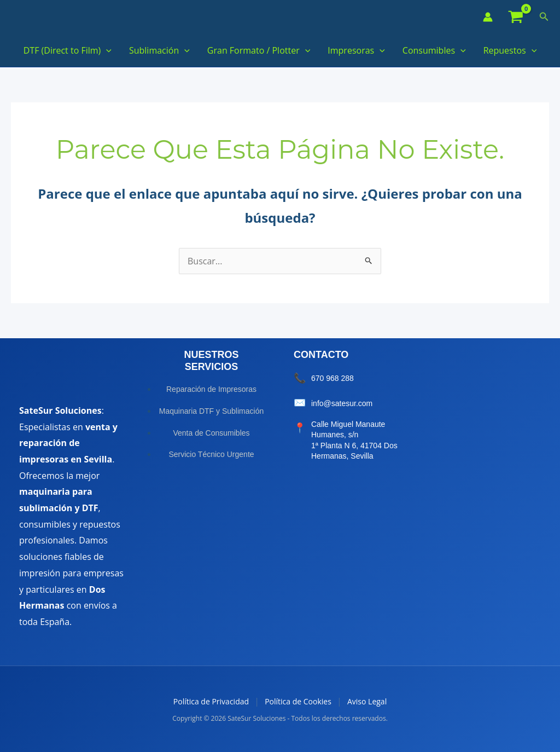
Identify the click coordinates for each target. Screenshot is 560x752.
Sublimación (159, 50)
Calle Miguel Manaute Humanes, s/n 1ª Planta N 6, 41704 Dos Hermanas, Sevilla (354, 440)
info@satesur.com (342, 403)
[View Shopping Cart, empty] (516, 17)
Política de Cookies (298, 701)
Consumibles (434, 50)
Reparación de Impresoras (211, 389)
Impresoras (356, 50)
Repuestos (510, 50)
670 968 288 (332, 378)
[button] (544, 17)
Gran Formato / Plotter (259, 50)
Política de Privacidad (211, 701)
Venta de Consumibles (211, 433)
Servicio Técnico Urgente (211, 454)
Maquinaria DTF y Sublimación (211, 411)
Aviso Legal (367, 701)
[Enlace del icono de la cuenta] (488, 17)
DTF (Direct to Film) (68, 50)
